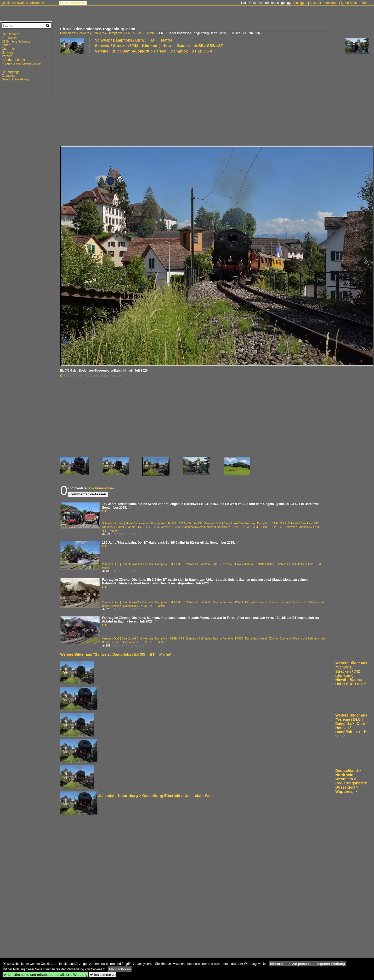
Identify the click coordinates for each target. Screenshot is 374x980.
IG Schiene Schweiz (16, 42)
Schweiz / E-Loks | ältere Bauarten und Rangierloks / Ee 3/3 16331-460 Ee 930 (152, 523)
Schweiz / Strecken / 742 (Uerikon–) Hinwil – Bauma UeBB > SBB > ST (159, 46)
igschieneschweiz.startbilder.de (22, 3)
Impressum (78, 3)
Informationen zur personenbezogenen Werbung (307, 964)
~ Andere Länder (13, 60)
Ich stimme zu (103, 975)
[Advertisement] (128, 99)
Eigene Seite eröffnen (354, 3)
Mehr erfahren (120, 969)
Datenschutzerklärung (15, 79)
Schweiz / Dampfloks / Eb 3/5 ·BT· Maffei (133, 40)
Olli (63, 376)
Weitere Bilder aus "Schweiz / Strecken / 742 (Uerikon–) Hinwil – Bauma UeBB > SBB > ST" (351, 673)
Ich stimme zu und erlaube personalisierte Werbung (45, 975)
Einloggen (300, 3)
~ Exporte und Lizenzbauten (21, 63)
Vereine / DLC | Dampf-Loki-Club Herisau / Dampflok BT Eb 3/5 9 (153, 51)
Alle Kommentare (101, 488)
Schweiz (98, 33)
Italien (6, 45)
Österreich (9, 49)
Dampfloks (115, 33)
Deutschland (11, 34)
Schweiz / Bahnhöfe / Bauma (204, 602)
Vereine (7, 56)
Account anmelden (323, 3)
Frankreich (9, 38)
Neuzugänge (11, 72)
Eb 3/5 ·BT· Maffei (141, 33)
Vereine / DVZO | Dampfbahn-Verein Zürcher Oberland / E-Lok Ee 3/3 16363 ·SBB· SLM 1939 (222, 527)
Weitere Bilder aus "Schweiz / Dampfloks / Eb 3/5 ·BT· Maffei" (116, 654)
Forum (64, 3)
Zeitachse (9, 76)
